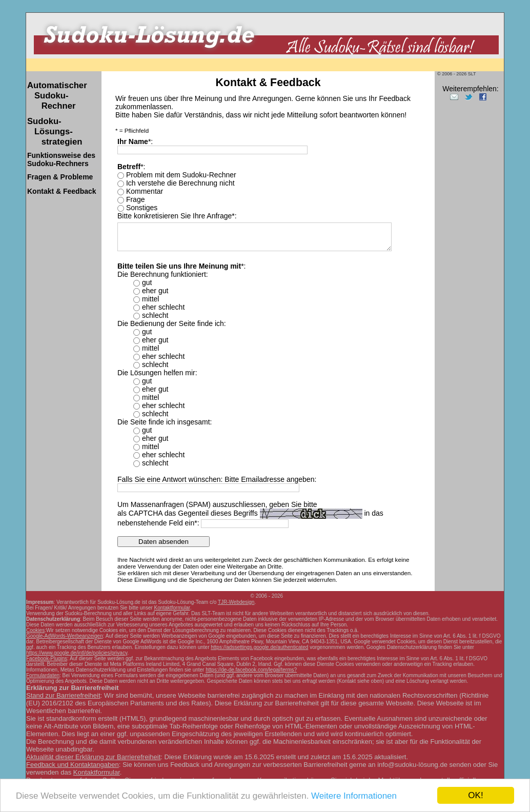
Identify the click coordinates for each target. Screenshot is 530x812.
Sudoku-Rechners (61, 159)
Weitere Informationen (354, 796)
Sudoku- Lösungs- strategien (55, 131)
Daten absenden (164, 542)
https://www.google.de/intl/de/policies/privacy (77, 653)
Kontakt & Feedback (62, 191)
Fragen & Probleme (60, 177)
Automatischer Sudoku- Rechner (57, 96)
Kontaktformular (172, 608)
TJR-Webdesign (236, 602)
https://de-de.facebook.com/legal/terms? (251, 670)
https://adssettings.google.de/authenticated (259, 647)
